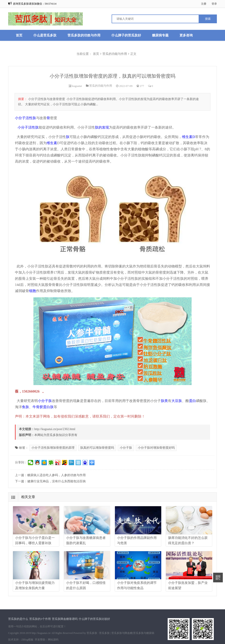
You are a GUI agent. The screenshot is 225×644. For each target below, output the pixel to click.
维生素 (52, 143)
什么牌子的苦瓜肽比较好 (94, 619)
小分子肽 (45, 401)
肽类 (164, 401)
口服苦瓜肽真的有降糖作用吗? (124, 46)
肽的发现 (102, 127)
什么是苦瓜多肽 (45, 35)
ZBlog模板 (27, 640)
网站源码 (53, 640)
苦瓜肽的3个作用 (40, 619)
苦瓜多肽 (92, 633)
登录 (214, 4)
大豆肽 (177, 401)
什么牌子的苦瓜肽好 (126, 35)
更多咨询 (186, 35)
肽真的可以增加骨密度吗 (97, 448)
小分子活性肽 (25, 118)
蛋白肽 (48, 407)
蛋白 (192, 401)
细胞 (33, 291)
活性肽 (33, 127)
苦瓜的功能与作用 (101, 86)
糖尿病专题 (160, 35)
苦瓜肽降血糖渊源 (29, 46)
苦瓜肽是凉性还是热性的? (72, 46)
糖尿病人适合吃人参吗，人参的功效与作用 (56, 475)
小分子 (23, 127)
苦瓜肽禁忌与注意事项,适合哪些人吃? (43, 57)
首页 (19, 35)
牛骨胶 (38, 407)
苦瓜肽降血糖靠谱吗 (65, 619)
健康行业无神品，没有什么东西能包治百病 (56, 481)
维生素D (189, 137)
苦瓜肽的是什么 (18, 619)
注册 (204, 4)
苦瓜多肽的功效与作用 (84, 35)
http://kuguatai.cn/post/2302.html (55, 429)
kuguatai (77, 86)
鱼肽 (25, 407)
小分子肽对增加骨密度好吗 (156, 448)
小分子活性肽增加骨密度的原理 (53, 448)
